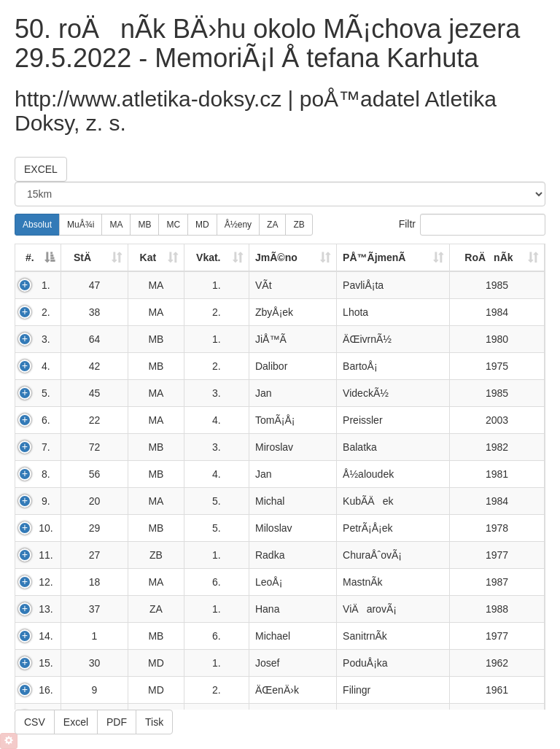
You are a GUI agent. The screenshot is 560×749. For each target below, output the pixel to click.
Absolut (37, 225)
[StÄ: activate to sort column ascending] (95, 258)
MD (202, 225)
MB (144, 225)
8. (46, 474)
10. (46, 528)
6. (46, 420)
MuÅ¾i (81, 225)
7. (46, 447)
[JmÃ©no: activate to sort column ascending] (293, 258)
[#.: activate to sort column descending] (38, 258)
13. (46, 609)
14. (46, 636)
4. (46, 366)
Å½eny (238, 225)
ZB (299, 225)
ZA (272, 225)
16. (46, 690)
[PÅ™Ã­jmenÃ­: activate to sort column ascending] (393, 258)
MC (173, 225)
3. (46, 339)
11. (46, 555)
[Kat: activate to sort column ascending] (156, 258)
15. (46, 663)
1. (46, 285)
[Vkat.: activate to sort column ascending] (217, 258)
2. (46, 312)
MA (116, 225)
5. (46, 393)
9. (46, 501)
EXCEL (41, 169)
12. (46, 582)
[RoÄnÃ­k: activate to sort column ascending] (497, 258)
